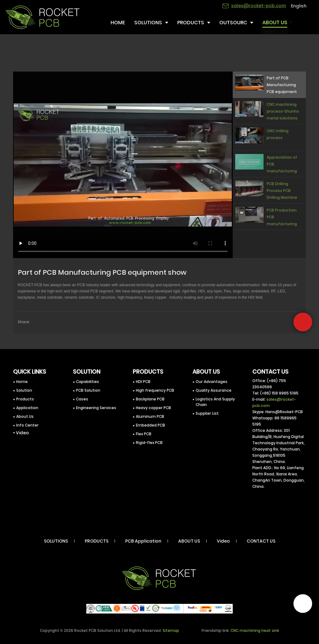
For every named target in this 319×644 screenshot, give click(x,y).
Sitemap (171, 630)
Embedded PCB (150, 425)
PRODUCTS (97, 541)
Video (223, 541)
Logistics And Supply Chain (215, 402)
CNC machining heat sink (255, 630)
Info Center (27, 425)
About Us (25, 416)
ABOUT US (189, 541)
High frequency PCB (155, 390)
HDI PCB (143, 382)
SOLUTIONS (56, 541)
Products (25, 399)
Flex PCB (144, 434)
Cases (82, 399)
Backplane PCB (150, 399)
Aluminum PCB (150, 416)
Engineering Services (96, 408)
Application (27, 408)
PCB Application (143, 541)
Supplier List (207, 413)
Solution (24, 390)
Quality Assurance (214, 390)
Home (22, 382)
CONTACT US (261, 541)
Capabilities (88, 382)
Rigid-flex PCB (149, 443)
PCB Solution (88, 390)
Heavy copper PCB (153, 408)
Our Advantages (212, 382)
